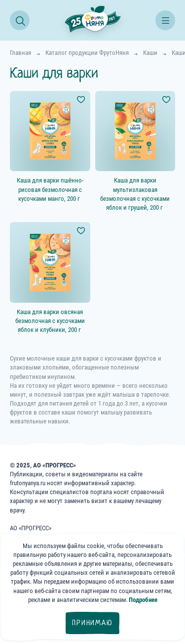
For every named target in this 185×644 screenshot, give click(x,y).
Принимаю (92, 623)
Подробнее (143, 600)
